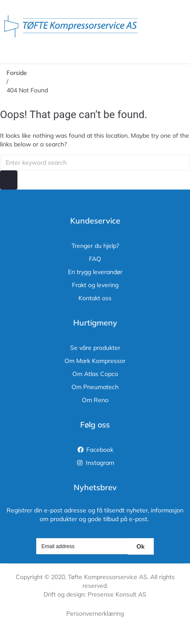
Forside (17, 73)
